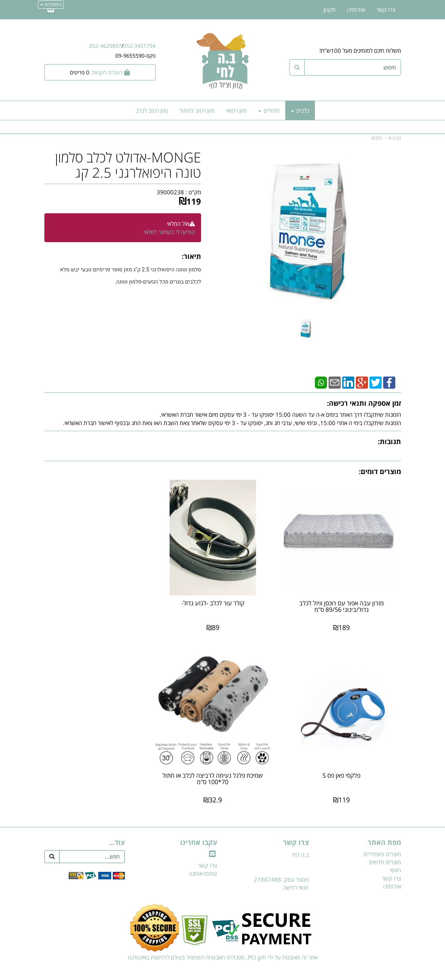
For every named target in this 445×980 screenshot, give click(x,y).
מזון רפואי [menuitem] (237, 110)
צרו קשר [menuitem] (386, 9)
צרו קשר (208, 851)
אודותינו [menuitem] (356, 9)
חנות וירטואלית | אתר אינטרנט (175, 973)
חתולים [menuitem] (269, 110)
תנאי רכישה (296, 873)
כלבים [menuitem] (300, 110)
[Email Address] (51, 9)
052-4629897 (105, 46)
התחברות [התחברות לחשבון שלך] (51, 4)
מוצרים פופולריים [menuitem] (382, 840)
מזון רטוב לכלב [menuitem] (152, 110)
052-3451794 (139, 46)
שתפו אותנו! (203, 859)
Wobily (247, 973)
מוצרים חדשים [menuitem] (385, 848)
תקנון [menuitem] (330, 9)
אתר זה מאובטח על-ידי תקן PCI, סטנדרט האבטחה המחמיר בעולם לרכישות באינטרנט (223, 943)
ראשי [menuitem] (395, 856)
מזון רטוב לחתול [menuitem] (197, 110)
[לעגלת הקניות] (100, 72)
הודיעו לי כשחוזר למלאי (169, 232)
